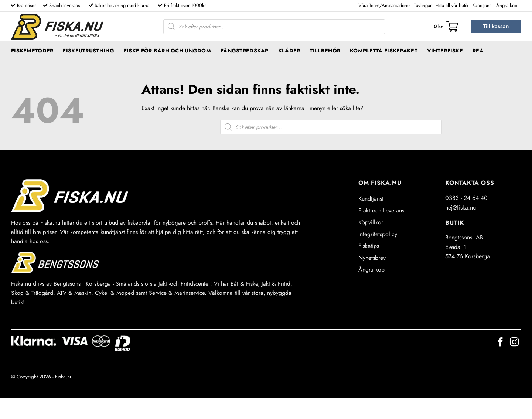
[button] (446, 27)
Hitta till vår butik (452, 5)
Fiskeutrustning (88, 51)
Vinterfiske (445, 51)
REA (478, 51)
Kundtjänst (482, 5)
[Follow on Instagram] (514, 343)
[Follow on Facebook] (501, 343)
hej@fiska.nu (461, 207)
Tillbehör (325, 51)
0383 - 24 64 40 (466, 198)
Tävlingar (423, 5)
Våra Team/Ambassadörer (384, 5)
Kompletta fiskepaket (384, 51)
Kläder (289, 51)
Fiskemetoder (32, 51)
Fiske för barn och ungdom (167, 51)
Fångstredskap (245, 51)
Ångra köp (507, 5)
